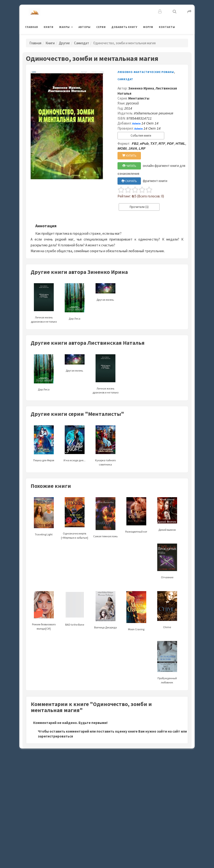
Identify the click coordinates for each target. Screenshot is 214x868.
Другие (64, 43)
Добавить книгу (124, 27)
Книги (49, 27)
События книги (141, 136)
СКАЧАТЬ (129, 181)
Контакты (167, 27)
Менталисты (139, 98)
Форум (148, 27)
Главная (32, 27)
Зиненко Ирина (141, 88)
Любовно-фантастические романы (146, 72)
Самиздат (82, 43)
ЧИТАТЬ (129, 166)
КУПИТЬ (129, 156)
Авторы (85, 27)
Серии (101, 27)
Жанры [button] (64, 27)
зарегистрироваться (55, 736)
